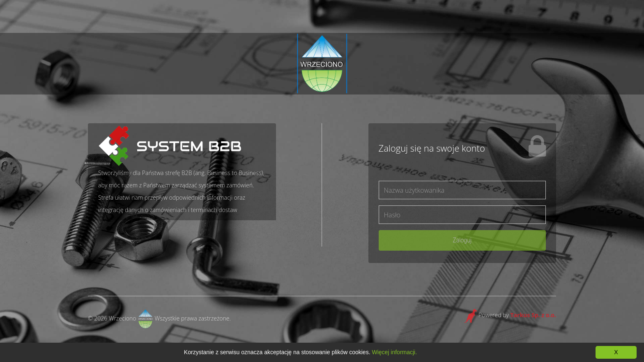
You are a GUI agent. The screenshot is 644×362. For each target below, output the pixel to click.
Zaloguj (462, 240)
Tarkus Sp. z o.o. (533, 315)
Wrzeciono (123, 318)
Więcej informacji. (394, 352)
